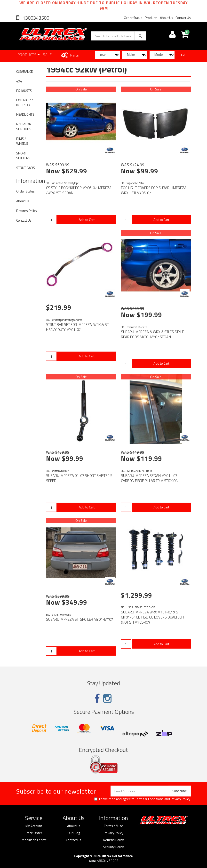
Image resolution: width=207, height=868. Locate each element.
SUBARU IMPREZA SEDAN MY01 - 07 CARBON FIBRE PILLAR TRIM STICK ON (150, 478)
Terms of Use (114, 826)
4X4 (19, 81)
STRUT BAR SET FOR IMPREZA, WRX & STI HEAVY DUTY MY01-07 (78, 327)
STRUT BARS (26, 168)
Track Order (34, 833)
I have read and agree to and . (143, 799)
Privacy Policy (180, 799)
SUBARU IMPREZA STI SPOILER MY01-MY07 (80, 619)
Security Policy (113, 847)
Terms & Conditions (149, 799)
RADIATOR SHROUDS (24, 126)
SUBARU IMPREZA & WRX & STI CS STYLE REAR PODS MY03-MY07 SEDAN (152, 334)
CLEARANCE (24, 71)
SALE (47, 55)
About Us (167, 18)
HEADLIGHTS (25, 114)
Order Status (133, 18)
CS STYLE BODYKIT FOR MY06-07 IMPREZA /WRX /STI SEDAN (79, 190)
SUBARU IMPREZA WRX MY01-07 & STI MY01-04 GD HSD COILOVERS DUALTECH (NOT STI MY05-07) (152, 617)
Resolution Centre (34, 840)
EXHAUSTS (24, 91)
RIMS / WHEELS (22, 141)
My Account (34, 826)
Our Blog (74, 833)
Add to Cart (87, 220)
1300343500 (35, 18)
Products (151, 18)
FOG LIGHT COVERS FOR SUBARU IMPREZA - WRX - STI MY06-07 (155, 190)
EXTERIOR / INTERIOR (25, 102)
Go (183, 55)
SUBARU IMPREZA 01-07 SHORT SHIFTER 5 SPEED (79, 478)
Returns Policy (27, 211)
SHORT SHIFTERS (23, 156)
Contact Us (183, 18)
